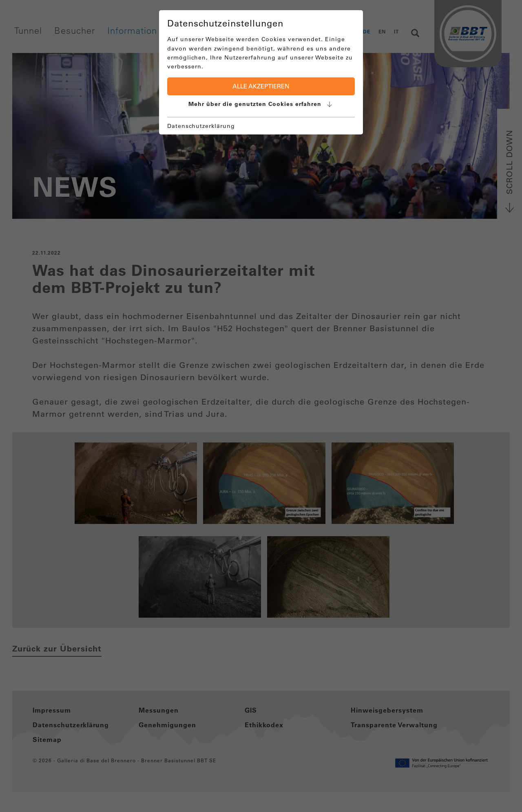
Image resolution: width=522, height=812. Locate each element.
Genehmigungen (167, 725)
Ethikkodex (264, 725)
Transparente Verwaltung (394, 725)
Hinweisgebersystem (387, 710)
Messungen (159, 710)
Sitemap (47, 739)
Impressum (52, 710)
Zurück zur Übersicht (57, 649)
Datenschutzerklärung (71, 725)
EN (382, 31)
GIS (251, 710)
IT (396, 31)
